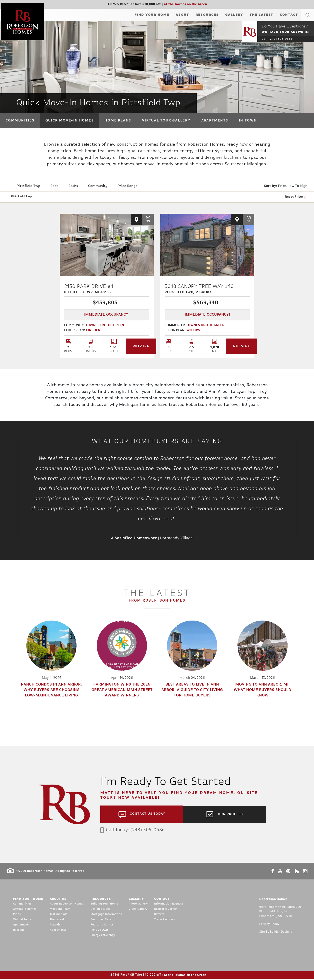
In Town (248, 121)
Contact (289, 15)
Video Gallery (138, 910)
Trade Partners (165, 920)
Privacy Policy (269, 925)
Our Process (230, 815)
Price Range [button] (128, 186)
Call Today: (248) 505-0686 (134, 830)
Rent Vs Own (99, 931)
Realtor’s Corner (102, 925)
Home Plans (118, 121)
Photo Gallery (138, 904)
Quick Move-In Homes (70, 121)
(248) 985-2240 (281, 917)
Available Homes (25, 910)
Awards (55, 925)
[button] (308, 20)
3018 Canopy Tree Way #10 (207, 290)
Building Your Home (104, 904)
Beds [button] (54, 186)
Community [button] (98, 186)
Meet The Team (60, 910)
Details (132, 347)
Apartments (215, 121)
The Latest (261, 15)
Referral (160, 915)
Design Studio (100, 910)
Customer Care (101, 920)
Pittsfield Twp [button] (28, 186)
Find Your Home (152, 15)
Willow (193, 331)
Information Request (169, 904)
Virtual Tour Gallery (166, 121)
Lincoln (93, 331)
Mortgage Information (106, 915)
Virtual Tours (22, 920)
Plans (17, 915)
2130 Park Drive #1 (107, 290)
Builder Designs (281, 933)
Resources (207, 15)
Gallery (234, 15)
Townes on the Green (105, 326)
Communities (20, 121)
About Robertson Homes (67, 904)
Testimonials (59, 915)
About (182, 15)
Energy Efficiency (103, 936)
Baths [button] (73, 186)
